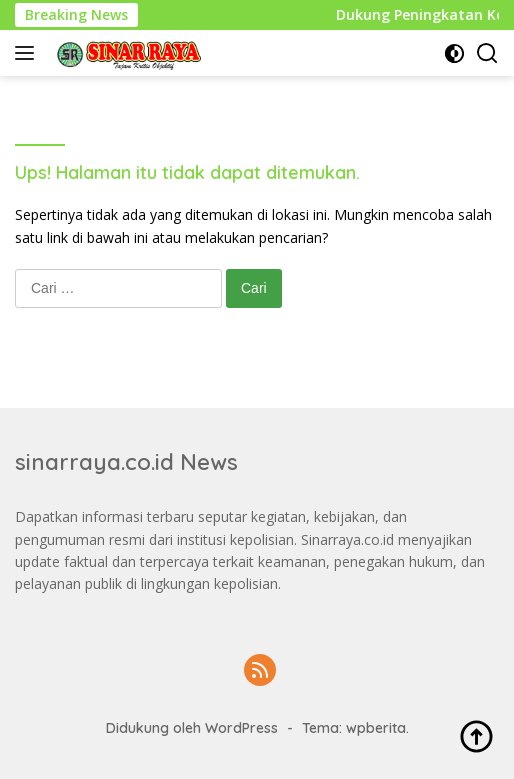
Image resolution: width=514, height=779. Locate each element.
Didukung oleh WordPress (192, 728)
